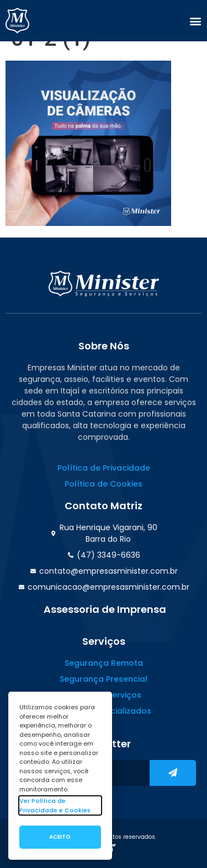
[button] (195, 21)
